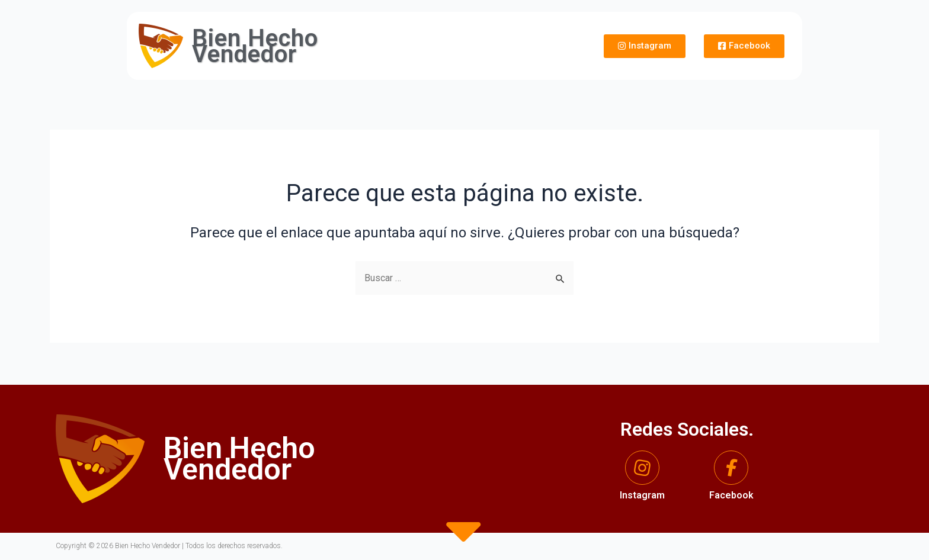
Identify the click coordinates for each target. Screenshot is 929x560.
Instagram (642, 495)
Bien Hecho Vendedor (255, 46)
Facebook (731, 495)
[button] (645, 46)
